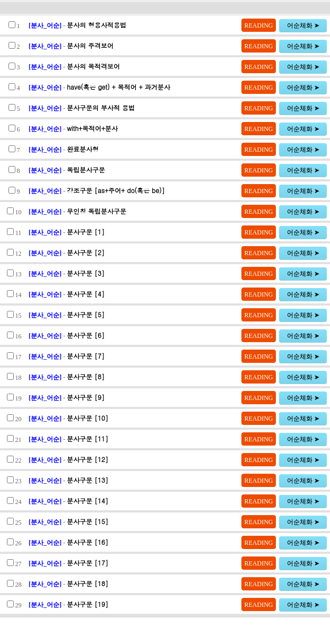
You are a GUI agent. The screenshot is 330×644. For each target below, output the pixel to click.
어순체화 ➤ (303, 25)
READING (259, 25)
